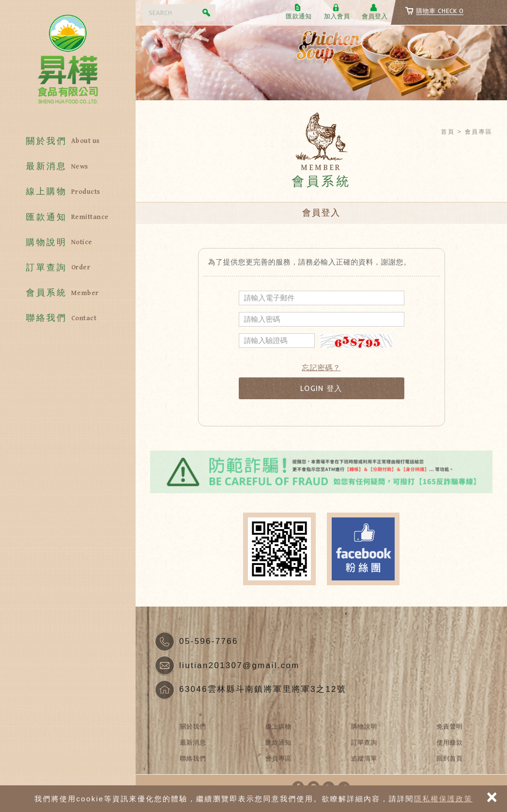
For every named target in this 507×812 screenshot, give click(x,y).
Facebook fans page (363, 549)
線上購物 (68, 192)
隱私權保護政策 (443, 799)
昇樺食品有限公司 (68, 63)
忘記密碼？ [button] (322, 367)
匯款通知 (68, 217)
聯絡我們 (68, 318)
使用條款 (450, 742)
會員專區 (278, 758)
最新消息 (68, 166)
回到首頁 (450, 758)
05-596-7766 (209, 641)
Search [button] (207, 13)
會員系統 (68, 293)
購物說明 (68, 242)
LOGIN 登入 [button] (321, 388)
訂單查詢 (68, 268)
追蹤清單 (364, 758)
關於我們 (68, 141)
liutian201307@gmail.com (239, 665)
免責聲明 (450, 726)
